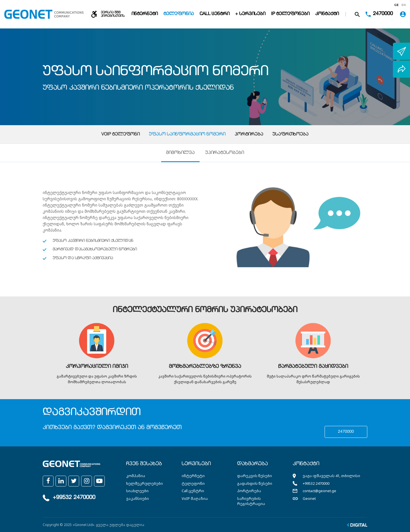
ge (396, 5)
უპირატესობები (225, 153)
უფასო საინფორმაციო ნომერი (187, 135)
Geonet (309, 498)
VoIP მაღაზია (195, 498)
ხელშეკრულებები (144, 483)
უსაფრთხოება (291, 135)
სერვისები (196, 464)
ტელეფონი (193, 483)
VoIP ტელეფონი (121, 135)
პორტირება (249, 135)
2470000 (346, 432)
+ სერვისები (250, 14)
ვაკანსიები (138, 498)
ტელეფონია (179, 14)
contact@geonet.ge (319, 491)
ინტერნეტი (145, 14)
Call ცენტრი (215, 14)
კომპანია (136, 476)
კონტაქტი (327, 14)
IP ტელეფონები (290, 14)
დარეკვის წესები (255, 476)
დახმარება (253, 464)
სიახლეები (137, 491)
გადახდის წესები (255, 483)
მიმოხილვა (180, 153)
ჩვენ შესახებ (144, 464)
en (404, 5)
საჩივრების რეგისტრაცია (251, 501)
